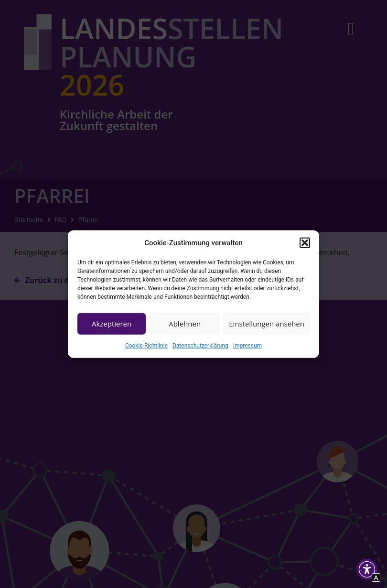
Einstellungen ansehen (267, 324)
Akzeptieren (112, 324)
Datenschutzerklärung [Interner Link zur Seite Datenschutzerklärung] (200, 345)
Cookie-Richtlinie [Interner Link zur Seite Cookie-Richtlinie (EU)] (146, 345)
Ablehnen (185, 324)
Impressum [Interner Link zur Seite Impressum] (247, 345)
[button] (305, 243)
